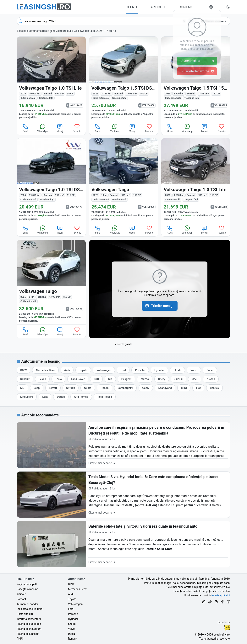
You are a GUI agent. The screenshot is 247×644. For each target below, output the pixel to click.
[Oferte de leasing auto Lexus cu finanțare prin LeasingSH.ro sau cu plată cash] (42, 379)
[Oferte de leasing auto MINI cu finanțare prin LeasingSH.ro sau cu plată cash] (184, 388)
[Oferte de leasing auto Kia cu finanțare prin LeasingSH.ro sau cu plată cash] (110, 379)
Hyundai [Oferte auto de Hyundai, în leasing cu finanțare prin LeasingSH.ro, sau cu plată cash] (73, 619)
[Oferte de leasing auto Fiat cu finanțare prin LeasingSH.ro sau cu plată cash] (198, 388)
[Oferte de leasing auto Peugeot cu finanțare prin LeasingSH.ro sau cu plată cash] (126, 379)
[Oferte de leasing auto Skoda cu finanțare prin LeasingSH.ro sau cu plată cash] (177, 370)
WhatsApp (43, 128)
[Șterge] (184, 21)
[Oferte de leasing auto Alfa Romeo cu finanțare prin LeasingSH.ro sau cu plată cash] (81, 397)
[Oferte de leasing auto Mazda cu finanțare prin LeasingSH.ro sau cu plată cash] (145, 379)
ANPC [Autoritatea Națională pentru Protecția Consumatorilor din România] (20, 639)
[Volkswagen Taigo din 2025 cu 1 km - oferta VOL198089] (124, 181)
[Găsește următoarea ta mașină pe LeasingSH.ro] (44, 7)
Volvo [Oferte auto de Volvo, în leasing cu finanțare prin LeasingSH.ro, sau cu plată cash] (71, 629)
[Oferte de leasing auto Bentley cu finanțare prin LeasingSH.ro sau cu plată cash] (214, 388)
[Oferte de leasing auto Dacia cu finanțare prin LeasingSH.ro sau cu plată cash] (210, 370)
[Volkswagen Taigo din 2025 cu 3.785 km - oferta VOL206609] (124, 79)
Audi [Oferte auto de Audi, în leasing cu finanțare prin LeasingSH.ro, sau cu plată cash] (71, 594)
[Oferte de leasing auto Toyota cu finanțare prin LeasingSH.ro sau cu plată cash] (83, 370)
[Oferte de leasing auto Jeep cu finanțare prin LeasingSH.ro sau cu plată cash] (37, 388)
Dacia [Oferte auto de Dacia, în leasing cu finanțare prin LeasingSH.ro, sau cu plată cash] (71, 634)
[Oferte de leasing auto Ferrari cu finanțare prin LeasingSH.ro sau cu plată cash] (53, 388)
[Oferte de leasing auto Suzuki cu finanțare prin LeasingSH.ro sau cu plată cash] (178, 379)
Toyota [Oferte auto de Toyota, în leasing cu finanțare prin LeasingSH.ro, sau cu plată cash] (72, 599)
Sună (25, 128)
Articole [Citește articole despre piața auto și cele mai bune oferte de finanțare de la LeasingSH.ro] (21, 594)
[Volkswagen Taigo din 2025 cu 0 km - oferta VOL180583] (51, 282)
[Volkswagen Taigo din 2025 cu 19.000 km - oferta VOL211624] (51, 79)
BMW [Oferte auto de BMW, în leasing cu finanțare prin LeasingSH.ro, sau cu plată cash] (71, 584)
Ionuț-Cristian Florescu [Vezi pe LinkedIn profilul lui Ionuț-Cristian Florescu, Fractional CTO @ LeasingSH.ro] (227, 628)
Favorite (77, 128)
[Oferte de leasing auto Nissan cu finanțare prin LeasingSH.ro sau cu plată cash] (211, 379)
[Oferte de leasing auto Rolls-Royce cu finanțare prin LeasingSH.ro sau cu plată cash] (105, 397)
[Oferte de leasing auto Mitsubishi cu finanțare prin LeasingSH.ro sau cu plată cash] (27, 397)
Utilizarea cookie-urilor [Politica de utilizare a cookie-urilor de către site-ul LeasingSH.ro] (30, 609)
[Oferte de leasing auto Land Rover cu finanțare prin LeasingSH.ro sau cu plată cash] (78, 379)
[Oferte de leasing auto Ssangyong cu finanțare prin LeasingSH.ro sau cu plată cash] (165, 388)
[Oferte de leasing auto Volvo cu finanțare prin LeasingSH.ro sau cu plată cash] (194, 370)
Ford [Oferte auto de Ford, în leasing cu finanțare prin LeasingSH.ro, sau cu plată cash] (71, 609)
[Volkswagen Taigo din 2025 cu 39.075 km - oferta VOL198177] (51, 181)
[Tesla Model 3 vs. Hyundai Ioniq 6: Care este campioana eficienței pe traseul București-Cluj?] (123, 495)
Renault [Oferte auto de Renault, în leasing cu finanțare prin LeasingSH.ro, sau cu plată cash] (73, 639)
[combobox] (106, 21)
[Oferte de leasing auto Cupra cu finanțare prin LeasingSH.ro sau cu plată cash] (88, 388)
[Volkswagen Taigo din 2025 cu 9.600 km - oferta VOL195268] (196, 181)
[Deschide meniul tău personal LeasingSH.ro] (211, 7)
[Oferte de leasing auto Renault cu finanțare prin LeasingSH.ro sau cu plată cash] (25, 379)
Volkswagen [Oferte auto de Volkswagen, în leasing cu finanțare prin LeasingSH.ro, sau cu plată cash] (75, 604)
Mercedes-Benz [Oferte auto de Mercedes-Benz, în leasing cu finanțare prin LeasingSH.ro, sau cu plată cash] (77, 589)
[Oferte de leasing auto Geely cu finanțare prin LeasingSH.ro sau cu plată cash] (146, 388)
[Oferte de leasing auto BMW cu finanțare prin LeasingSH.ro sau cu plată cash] (23, 370)
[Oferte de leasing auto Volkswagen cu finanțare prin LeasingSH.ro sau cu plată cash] (104, 370)
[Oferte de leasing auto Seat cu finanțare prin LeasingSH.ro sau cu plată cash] (45, 397)
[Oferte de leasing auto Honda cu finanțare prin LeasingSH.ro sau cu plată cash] (104, 388)
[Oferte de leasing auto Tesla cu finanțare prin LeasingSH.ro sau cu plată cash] (58, 379)
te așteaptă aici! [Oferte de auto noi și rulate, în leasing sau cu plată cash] (221, 595)
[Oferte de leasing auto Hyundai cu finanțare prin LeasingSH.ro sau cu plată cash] (159, 370)
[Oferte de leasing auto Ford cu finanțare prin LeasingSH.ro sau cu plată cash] (123, 370)
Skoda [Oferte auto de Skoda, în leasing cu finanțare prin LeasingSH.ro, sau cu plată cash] (72, 624)
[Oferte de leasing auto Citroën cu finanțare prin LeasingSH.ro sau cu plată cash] (71, 388)
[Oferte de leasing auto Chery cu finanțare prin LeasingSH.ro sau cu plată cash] (162, 379)
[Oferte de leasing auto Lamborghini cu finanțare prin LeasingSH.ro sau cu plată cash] (126, 388)
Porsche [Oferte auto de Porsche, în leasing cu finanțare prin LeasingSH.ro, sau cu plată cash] (73, 614)
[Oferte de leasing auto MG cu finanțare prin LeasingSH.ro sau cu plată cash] (22, 388)
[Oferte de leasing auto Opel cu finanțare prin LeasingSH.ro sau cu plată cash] (195, 379)
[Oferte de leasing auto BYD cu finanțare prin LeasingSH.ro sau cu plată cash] (96, 379)
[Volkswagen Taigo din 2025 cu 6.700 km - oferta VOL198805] (196, 79)
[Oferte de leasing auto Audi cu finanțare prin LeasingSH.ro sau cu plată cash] (67, 370)
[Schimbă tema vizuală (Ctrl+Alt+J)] (228, 7)
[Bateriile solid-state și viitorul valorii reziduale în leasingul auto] (123, 544)
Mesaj (60, 128)
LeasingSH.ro (222, 635)
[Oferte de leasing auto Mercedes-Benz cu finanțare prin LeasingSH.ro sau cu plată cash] (45, 370)
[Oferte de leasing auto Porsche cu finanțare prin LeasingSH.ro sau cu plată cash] (140, 370)
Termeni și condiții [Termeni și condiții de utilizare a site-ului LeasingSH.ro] (28, 604)
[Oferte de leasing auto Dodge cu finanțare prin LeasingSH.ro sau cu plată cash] (61, 397)
